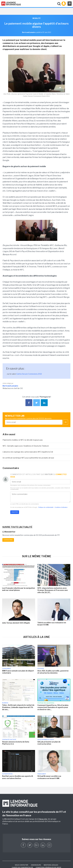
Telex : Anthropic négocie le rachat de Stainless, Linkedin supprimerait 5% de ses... (18, 707)
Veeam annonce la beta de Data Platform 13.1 (16, 743)
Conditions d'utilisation (61, 507)
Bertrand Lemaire (10, 386)
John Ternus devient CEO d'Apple (16, 623)
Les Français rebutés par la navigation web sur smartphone (19, 589)
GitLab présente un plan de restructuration (49, 743)
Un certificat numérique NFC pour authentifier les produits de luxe (28, 458)
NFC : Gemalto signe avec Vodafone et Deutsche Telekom (26, 446)
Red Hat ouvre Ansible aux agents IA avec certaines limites (18, 777)
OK (66, 422)
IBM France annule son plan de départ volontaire (18, 672)
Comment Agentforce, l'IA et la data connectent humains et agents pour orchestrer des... (53, 707)
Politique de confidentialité (46, 507)
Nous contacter (22, 865)
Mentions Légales (51, 865)
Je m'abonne (8, 540)
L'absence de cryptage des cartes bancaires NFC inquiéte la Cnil (28, 452)
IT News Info (42, 819)
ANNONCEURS (36, 865)
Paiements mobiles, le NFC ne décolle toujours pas (23, 440)
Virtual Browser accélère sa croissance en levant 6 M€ (49, 777)
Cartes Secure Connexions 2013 (29, 374)
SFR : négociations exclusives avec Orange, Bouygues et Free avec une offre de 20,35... (53, 590)
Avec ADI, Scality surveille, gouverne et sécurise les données (53, 672)
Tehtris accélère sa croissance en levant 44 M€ (52, 624)
